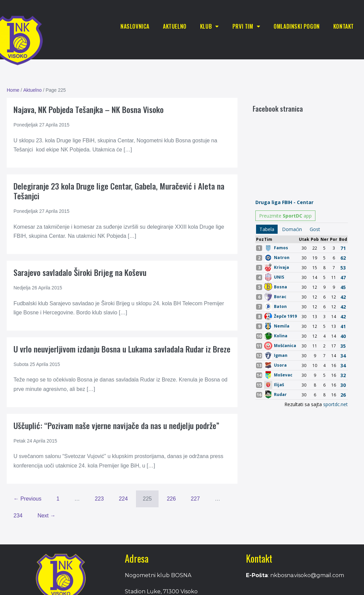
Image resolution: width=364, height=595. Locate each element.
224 (123, 499)
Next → (46, 516)
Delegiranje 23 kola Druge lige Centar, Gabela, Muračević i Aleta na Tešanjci (119, 191)
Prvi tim (246, 26)
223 (99, 499)
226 (171, 499)
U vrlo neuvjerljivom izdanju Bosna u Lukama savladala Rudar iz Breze (122, 349)
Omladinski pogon (297, 26)
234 (18, 516)
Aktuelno (175, 26)
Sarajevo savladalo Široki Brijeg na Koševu (80, 272)
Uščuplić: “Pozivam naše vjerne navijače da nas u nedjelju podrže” (116, 425)
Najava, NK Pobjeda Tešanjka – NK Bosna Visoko (89, 109)
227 (195, 499)
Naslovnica (135, 26)
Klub (209, 26)
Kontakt (344, 26)
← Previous (27, 499)
